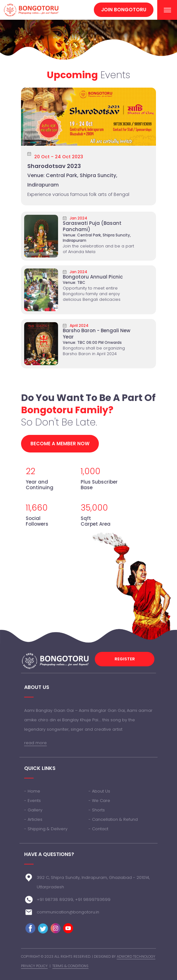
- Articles (33, 819)
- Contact (98, 829)
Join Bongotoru (124, 10)
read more (35, 743)
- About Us (99, 791)
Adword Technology (136, 956)
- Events (32, 801)
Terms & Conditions (70, 966)
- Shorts (97, 810)
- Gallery (33, 810)
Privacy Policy (34, 966)
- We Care (99, 801)
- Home (32, 791)
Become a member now (60, 444)
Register (125, 659)
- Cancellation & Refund (113, 819)
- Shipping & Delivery (46, 829)
